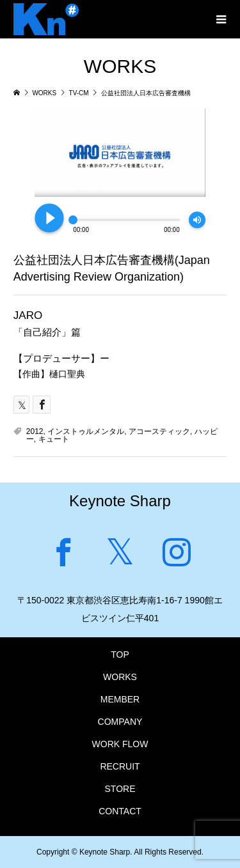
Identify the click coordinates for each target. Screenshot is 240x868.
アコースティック (159, 431)
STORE (120, 789)
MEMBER (120, 699)
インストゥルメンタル (86, 431)
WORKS (120, 677)
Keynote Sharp (120, 501)
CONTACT (120, 811)
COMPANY (120, 722)
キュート (54, 439)
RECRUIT (120, 766)
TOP (120, 655)
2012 (35, 431)
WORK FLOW (120, 744)
